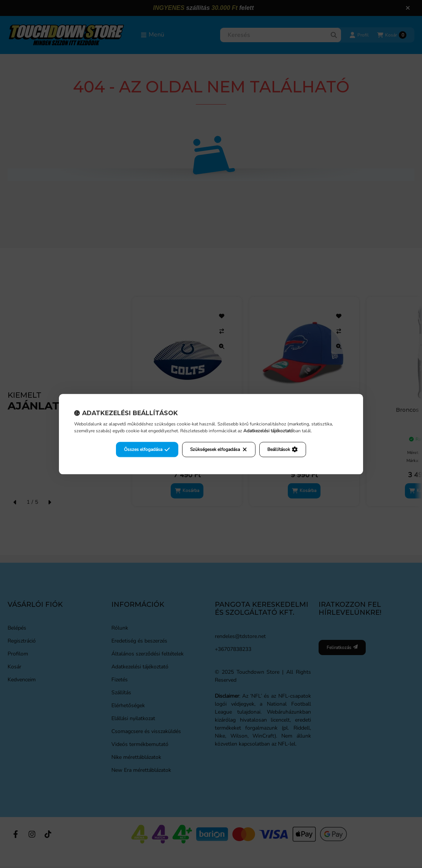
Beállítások (282, 449)
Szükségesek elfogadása (219, 449)
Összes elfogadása (147, 449)
